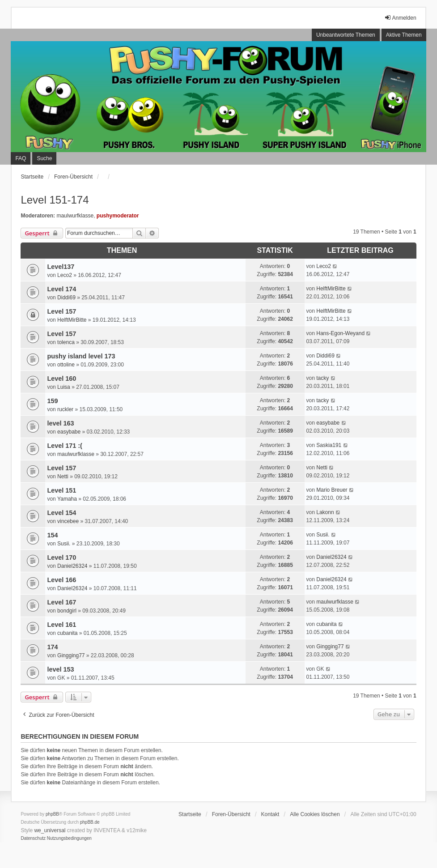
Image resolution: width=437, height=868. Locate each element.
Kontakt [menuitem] (270, 814)
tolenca (66, 342)
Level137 (61, 267)
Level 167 (62, 602)
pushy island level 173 (81, 356)
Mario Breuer (332, 490)
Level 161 (62, 625)
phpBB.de (90, 822)
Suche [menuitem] (44, 158)
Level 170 (62, 557)
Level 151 (62, 490)
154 (52, 535)
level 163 (60, 423)
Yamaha (67, 499)
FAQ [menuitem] (21, 158)
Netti (63, 477)
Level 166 (62, 580)
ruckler (65, 409)
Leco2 (65, 275)
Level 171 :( (64, 446)
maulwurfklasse (75, 216)
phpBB (52, 814)
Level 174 (62, 289)
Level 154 (62, 513)
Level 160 (62, 379)
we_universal (50, 830)
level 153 (60, 669)
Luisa (64, 387)
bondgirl (67, 611)
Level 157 (62, 311)
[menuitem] (33, 838)
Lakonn (325, 512)
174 (52, 647)
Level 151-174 (55, 200)
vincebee (68, 521)
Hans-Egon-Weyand (340, 333)
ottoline (66, 365)
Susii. (64, 544)
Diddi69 (66, 298)
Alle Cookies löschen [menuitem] (315, 814)
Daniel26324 (72, 566)
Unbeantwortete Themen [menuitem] (346, 35)
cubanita (67, 633)
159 (52, 401)
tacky (322, 378)
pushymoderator (118, 216)
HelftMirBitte (331, 289)
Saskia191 (329, 445)
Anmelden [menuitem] (400, 18)
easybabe (69, 432)
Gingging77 (71, 655)
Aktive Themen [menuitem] (404, 35)
